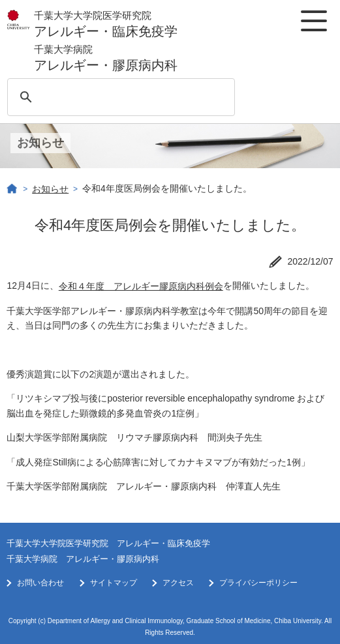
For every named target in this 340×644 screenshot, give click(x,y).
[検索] (119, 97)
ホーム (12, 189)
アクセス (178, 583)
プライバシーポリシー (258, 583)
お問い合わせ (40, 583)
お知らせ (50, 189)
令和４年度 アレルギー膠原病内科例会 (141, 286)
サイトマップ (114, 583)
